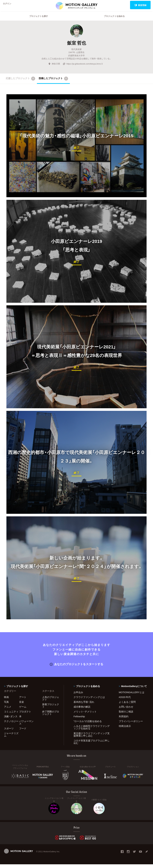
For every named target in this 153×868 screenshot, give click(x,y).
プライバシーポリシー (131, 725)
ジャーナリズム (11, 738)
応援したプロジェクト (20, 83)
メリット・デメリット (85, 715)
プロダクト (25, 715)
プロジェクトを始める (114, 20)
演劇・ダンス (11, 720)
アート (23, 701)
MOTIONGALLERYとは (132, 696)
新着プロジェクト (51, 709)
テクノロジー (11, 725)
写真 (6, 706)
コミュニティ (11, 715)
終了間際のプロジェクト (51, 716)
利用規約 (124, 720)
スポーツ (9, 732)
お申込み (78, 696)
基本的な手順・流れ (84, 706)
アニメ (8, 710)
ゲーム (23, 710)
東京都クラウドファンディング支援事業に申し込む (92, 738)
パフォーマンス (26, 726)
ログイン (9, 5)
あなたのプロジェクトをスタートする (76, 668)
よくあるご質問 (127, 706)
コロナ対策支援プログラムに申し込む (92, 745)
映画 (6, 701)
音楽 (22, 706)
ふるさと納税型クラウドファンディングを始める (92, 731)
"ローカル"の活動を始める (88, 725)
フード (23, 732)
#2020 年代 (125, 701)
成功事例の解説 (82, 710)
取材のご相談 (126, 715)
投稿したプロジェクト (53, 83)
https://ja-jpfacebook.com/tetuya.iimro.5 (83, 68)
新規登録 (140, 5)
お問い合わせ (126, 710)
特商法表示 (125, 730)
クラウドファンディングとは (89, 701)
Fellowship (79, 720)
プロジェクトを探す (39, 20)
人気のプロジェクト (51, 702)
